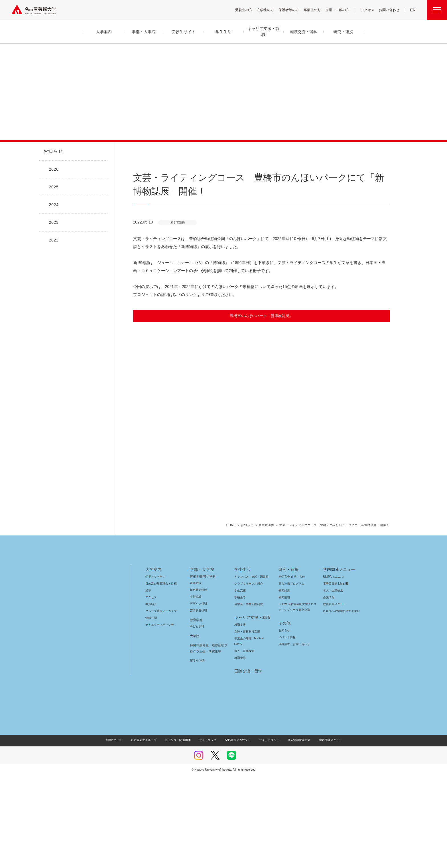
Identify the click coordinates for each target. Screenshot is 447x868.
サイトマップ (209, 832)
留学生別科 (198, 753)
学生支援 (240, 683)
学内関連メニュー (338, 662)
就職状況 (240, 750)
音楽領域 (196, 675)
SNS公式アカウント (237, 832)
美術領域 (196, 689)
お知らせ (53, 151)
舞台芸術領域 (198, 682)
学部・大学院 (201, 662)
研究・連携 (287, 662)
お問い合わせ (390, 10)
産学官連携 (276, 618)
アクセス (369, 10)
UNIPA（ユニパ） (332, 669)
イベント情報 (287, 730)
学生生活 (242, 662)
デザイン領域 (198, 696)
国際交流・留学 (247, 764)
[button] (261, 406)
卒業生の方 (316, 10)
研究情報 (284, 690)
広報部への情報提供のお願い (341, 703)
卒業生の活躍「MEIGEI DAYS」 (253, 731)
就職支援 (240, 717)
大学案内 (153, 662)
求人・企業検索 (244, 743)
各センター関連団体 (181, 832)
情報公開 (151, 710)
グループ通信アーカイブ (160, 703)
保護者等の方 (292, 10)
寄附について (118, 832)
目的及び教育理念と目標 (161, 676)
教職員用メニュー (334, 697)
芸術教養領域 (198, 703)
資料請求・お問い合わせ (293, 737)
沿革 (148, 683)
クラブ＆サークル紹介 (247, 676)
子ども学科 (197, 719)
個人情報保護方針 (295, 832)
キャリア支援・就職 (250, 710)
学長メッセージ (155, 669)
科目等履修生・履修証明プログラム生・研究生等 (208, 741)
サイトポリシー (266, 832)
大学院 (195, 728)
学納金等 (240, 690)
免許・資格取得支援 (246, 724)
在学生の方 (269, 10)
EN (413, 10)
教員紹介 (151, 697)
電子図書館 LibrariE (336, 676)
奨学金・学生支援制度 (248, 697)
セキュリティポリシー (158, 717)
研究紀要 (284, 683)
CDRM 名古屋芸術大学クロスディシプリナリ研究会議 (298, 699)
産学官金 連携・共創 (291, 669)
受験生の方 (247, 10)
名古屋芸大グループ (147, 832)
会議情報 (329, 690)
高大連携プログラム (291, 676)
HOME (241, 618)
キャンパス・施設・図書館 (249, 669)
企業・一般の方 (340, 10)
